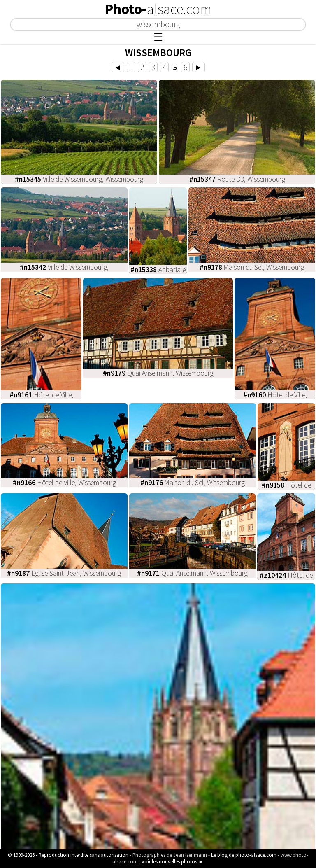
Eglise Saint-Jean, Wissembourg (64, 573)
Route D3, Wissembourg (237, 179)
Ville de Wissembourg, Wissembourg (79, 179)
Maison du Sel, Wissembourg (252, 267)
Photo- (158, 9)
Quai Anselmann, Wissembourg (158, 373)
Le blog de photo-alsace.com (244, 855)
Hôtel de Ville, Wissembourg (64, 483)
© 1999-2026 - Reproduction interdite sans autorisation (68, 855)
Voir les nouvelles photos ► (173, 861)
